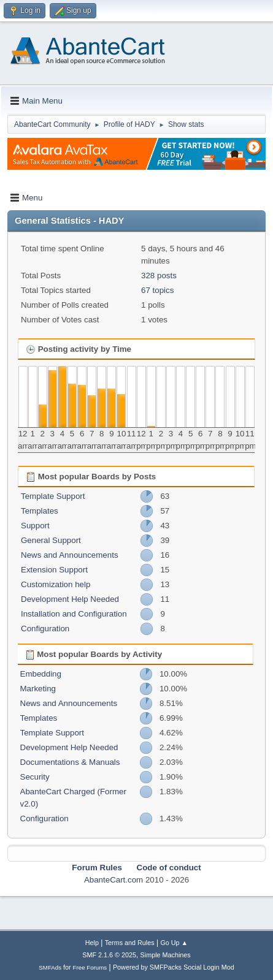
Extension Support (54, 570)
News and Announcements (70, 555)
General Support (51, 540)
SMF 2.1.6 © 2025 (109, 955)
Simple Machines (166, 955)
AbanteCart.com (113, 880)
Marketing (38, 689)
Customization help (56, 584)
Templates (40, 511)
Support (35, 526)
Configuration (45, 629)
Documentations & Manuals (70, 762)
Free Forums (90, 967)
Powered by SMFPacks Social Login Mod (174, 967)
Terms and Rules (130, 943)
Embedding (41, 674)
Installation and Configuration (74, 614)
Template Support (53, 496)
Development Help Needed (70, 599)
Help (92, 943)
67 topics (157, 290)
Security (35, 777)
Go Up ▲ (174, 943)
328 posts (159, 275)
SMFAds (50, 967)
